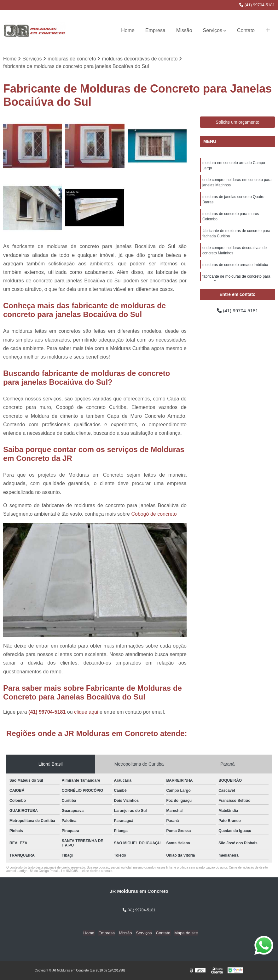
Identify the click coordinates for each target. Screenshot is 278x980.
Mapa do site (183, 933)
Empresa (155, 30)
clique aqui (86, 712)
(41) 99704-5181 (257, 5)
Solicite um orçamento (237, 122)
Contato (246, 30)
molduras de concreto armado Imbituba (235, 269)
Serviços (213, 30)
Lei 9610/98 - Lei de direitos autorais (87, 871)
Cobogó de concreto (154, 514)
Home (128, 30)
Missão (184, 30)
